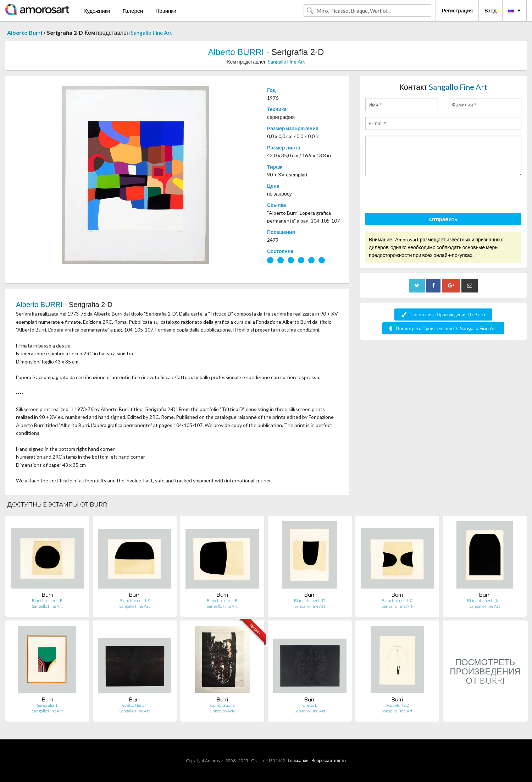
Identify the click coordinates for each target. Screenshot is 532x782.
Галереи (133, 11)
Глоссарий (298, 761)
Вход (491, 10)
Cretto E (310, 705)
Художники (97, 11)
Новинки (166, 11)
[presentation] (419, 196)
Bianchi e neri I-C (397, 600)
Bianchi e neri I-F (47, 600)
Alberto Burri (25, 32)
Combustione (222, 705)
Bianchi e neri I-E (135, 600)
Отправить (444, 219)
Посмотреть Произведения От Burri (443, 314)
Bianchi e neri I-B (222, 600)
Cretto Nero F (135, 705)
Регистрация (457, 10)
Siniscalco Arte (222, 711)
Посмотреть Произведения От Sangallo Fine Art (443, 328)
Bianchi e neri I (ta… (485, 600)
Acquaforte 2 (397, 705)
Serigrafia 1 (47, 705)
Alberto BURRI (236, 52)
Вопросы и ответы (329, 761)
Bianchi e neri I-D (310, 600)
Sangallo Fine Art (151, 32)
